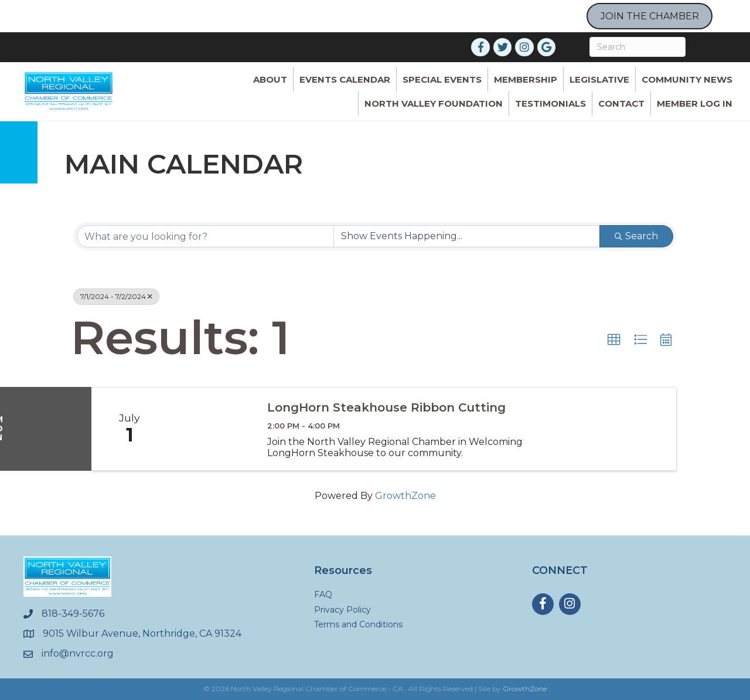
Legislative (599, 79)
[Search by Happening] (467, 236)
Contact (621, 103)
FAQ (323, 594)
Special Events (442, 79)
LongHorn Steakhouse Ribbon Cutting (386, 407)
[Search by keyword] (205, 236)
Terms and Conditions (358, 624)
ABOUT (270, 79)
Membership (526, 79)
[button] (614, 340)
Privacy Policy (342, 610)
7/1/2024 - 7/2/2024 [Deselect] (116, 296)
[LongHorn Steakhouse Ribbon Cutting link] (212, 429)
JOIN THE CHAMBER (650, 16)
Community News (687, 79)
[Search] (637, 47)
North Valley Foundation (434, 103)
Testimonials (550, 103)
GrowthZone (405, 496)
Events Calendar (345, 79)
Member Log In (695, 103)
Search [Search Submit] (636, 236)
